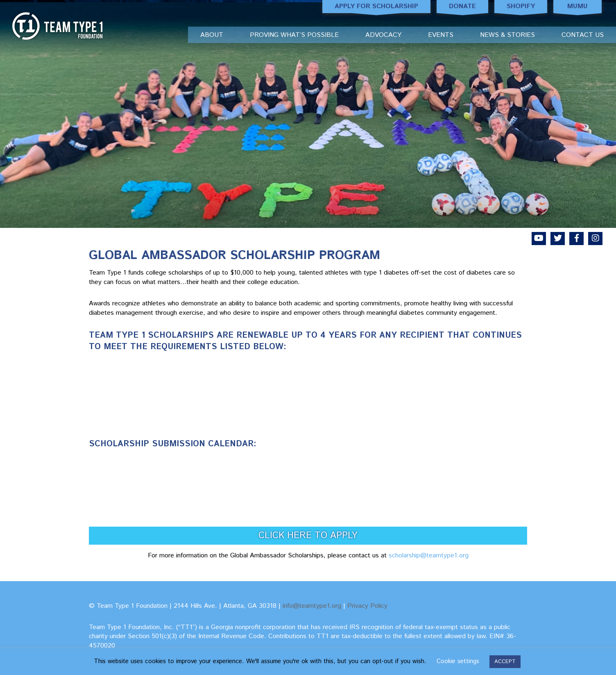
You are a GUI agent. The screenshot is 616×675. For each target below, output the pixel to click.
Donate (462, 7)
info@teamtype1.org (312, 606)
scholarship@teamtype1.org (429, 556)
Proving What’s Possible (294, 35)
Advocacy (383, 35)
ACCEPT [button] (505, 662)
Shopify (521, 7)
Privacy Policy (367, 606)
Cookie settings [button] (458, 661)
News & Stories (507, 35)
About (212, 35)
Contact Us (583, 35)
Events (441, 35)
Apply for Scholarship (376, 7)
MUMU (577, 7)
